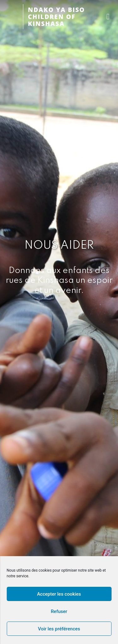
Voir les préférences (59, 629)
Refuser (59, 611)
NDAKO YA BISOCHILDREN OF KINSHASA (56, 17)
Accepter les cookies (59, 594)
